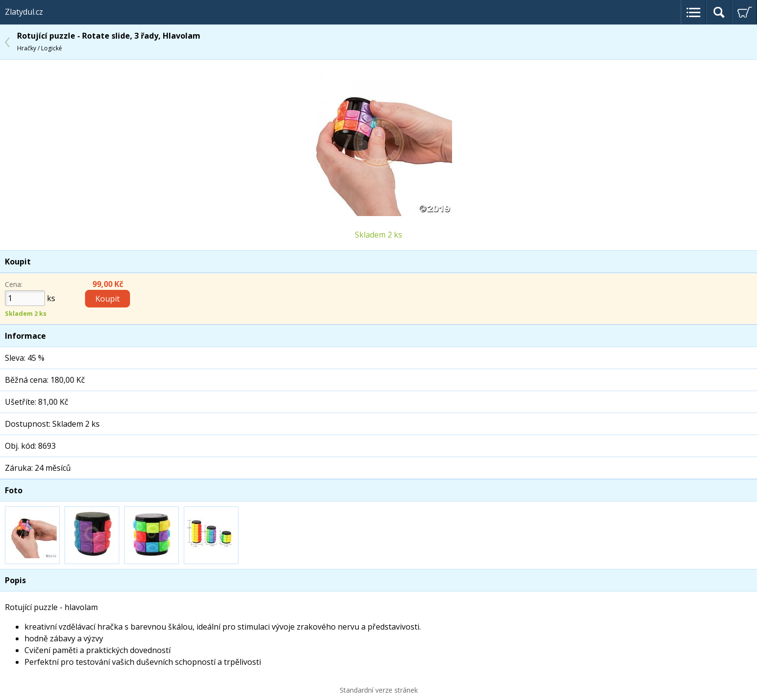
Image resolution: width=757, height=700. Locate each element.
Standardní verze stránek (379, 690)
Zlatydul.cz (24, 12)
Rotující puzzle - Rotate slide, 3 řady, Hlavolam (109, 41)
